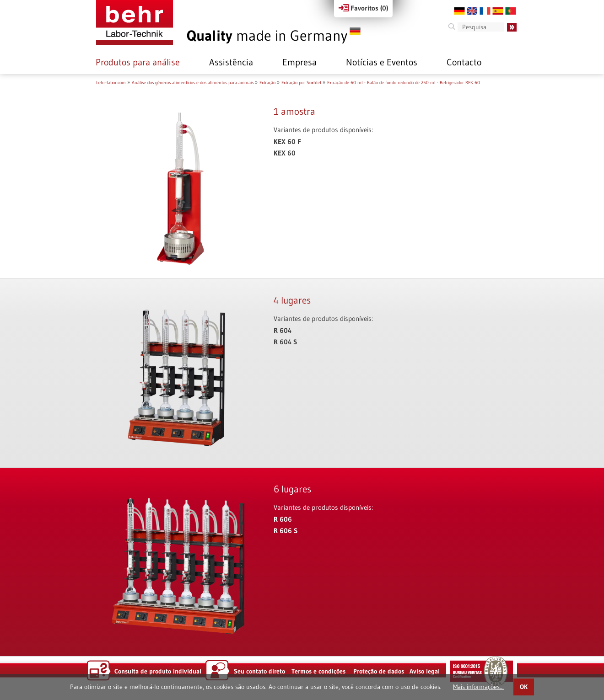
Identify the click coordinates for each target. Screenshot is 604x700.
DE (459, 11)
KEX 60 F (287, 142)
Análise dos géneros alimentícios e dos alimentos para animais (193, 83)
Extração (267, 83)
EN (472, 11)
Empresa (299, 62)
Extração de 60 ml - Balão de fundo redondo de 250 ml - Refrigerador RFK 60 (404, 83)
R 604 (283, 330)
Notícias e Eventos (382, 62)
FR (485, 11)
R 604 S (285, 342)
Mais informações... (478, 687)
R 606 (283, 519)
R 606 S (286, 531)
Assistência (231, 62)
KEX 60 (285, 153)
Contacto (464, 62)
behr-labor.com (111, 83)
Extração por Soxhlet (301, 83)
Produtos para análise (138, 62)
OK (524, 687)
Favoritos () (363, 8)
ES (498, 11)
